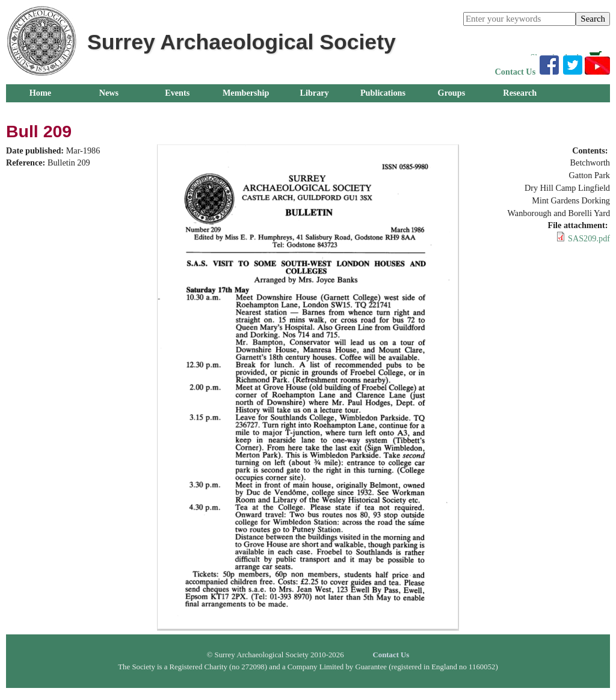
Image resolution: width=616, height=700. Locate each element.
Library (314, 93)
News (109, 93)
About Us (109, 111)
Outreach (40, 111)
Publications (383, 93)
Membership (246, 93)
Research (520, 93)
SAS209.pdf (589, 238)
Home (40, 93)
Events (177, 93)
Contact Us (516, 72)
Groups (452, 93)
